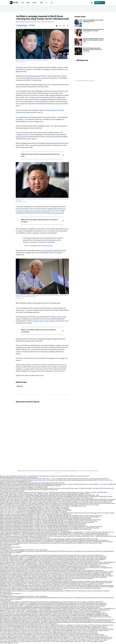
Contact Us (96, 471)
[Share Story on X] (60, 26)
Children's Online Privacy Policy (51, 471)
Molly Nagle (32, 25)
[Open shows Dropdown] (35, 3)
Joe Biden (60, 67)
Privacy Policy (29, 471)
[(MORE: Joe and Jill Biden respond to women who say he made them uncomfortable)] (42, 331)
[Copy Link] (67, 26)
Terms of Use (81, 471)
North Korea (19, 67)
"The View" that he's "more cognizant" (44, 321)
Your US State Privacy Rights (38, 471)
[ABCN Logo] (14, 3)
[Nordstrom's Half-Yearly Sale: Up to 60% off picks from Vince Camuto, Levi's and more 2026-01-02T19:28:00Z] (89, 42)
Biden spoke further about (54, 143)
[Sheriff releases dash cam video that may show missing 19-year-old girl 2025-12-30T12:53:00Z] (89, 33)
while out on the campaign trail (49, 110)
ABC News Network (22, 471)
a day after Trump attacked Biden (50, 251)
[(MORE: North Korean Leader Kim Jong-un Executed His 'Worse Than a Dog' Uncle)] (42, 155)
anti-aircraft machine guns (55, 213)
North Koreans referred (33, 76)
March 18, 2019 (48, 246)
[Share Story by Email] (64, 26)
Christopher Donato (22, 25)
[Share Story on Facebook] (56, 26)
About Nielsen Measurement (72, 471)
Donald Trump (20, 137)
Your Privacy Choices (88, 471)
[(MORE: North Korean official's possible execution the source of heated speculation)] (42, 221)
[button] (52, 3)
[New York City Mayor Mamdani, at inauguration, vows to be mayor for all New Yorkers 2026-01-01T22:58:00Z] (89, 51)
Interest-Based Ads (62, 471)
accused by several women (40, 480)
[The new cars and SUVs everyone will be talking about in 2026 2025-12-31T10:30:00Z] (89, 23)
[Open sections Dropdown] (46, 3)
